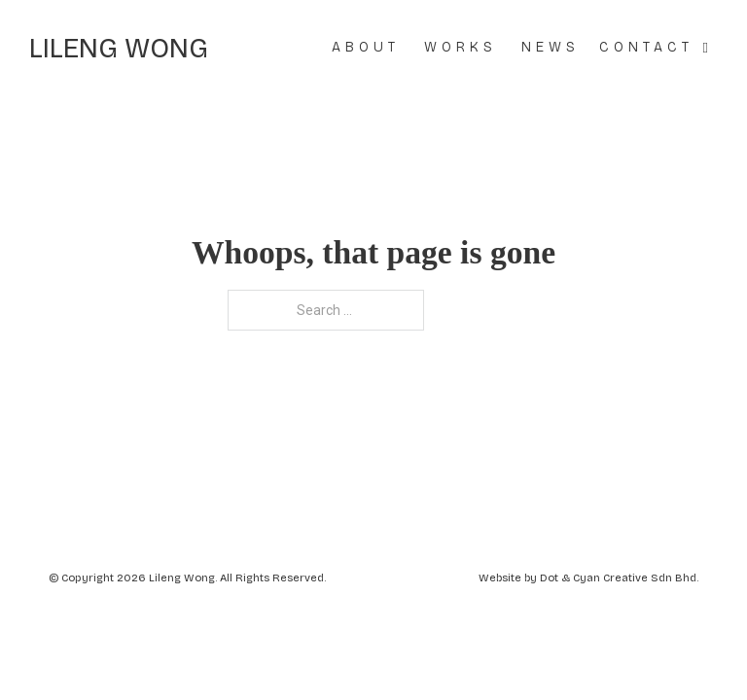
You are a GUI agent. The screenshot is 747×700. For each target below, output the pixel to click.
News (551, 47)
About (366, 47)
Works (461, 47)
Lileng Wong (119, 49)
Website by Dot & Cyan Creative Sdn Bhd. (588, 578)
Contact (646, 47)
